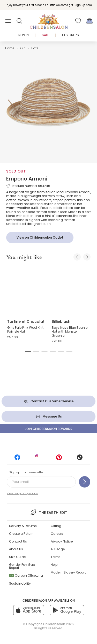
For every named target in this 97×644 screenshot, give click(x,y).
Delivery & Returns (23, 526)
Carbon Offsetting (26, 575)
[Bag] (89, 21)
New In (24, 35)
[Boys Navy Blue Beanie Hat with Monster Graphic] (71, 290)
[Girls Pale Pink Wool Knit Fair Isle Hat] (26, 290)
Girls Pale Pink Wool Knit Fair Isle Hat (25, 330)
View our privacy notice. (22, 493)
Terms (56, 557)
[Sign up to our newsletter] (85, 482)
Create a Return (21, 534)
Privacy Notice (62, 541)
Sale (45, 35)
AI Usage (58, 549)
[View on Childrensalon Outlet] (40, 238)
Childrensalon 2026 (58, 624)
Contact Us (18, 541)
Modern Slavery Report (68, 572)
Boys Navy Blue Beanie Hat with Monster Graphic (70, 332)
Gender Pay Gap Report (22, 566)
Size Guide (17, 557)
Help (54, 565)
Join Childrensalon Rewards (48, 429)
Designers (70, 35)
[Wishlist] (78, 21)
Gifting (56, 526)
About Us (16, 549)
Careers (57, 534)
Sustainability (20, 583)
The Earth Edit (48, 512)
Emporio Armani (27, 179)
